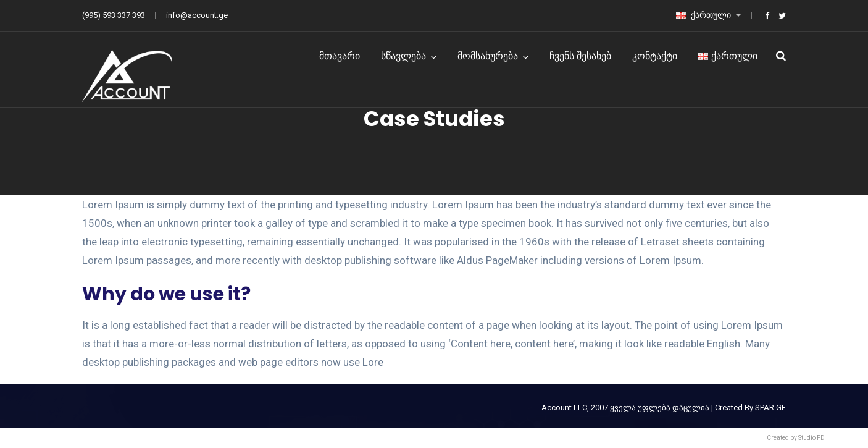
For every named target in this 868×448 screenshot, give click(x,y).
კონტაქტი (655, 56)
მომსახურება (488, 56)
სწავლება (403, 56)
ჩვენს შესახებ (580, 56)
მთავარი (340, 56)
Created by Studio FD (796, 438)
